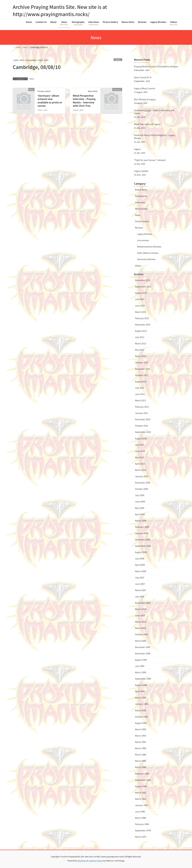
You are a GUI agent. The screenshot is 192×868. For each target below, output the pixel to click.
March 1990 (141, 748)
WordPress (82, 861)
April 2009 (140, 514)
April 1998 (140, 691)
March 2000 (141, 641)
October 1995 (142, 717)
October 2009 (142, 489)
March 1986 (141, 755)
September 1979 (143, 830)
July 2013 (140, 337)
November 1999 (143, 653)
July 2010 (140, 445)
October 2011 (142, 375)
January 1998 (142, 704)
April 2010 (140, 464)
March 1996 (141, 710)
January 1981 (142, 805)
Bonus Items (141, 190)
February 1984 (142, 774)
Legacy (137, 149)
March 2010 (141, 470)
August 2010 (141, 438)
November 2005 (143, 603)
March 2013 (141, 343)
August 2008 (141, 552)
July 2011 (140, 388)
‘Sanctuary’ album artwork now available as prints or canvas (50, 101)
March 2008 (141, 571)
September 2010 (143, 432)
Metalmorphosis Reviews (149, 247)
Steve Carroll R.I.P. (143, 77)
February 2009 (142, 527)
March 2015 (141, 312)
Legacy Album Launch (145, 88)
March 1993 (141, 736)
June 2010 (140, 451)
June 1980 (140, 812)
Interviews (140, 202)
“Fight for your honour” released (150, 160)
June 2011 (140, 394)
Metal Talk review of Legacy (147, 124)
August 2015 (141, 293)
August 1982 (141, 786)
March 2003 (141, 622)
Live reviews (143, 240)
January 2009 (142, 533)
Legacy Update (141, 171)
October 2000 (142, 634)
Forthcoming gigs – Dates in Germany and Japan (154, 112)
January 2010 (142, 476)
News (118, 60)
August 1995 (141, 723)
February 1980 (142, 824)
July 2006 (140, 596)
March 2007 (141, 590)
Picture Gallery (142, 221)
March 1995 (141, 729)
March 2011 (141, 400)
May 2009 (140, 508)
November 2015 (143, 280)
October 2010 (142, 426)
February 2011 (142, 407)
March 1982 (141, 793)
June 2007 (140, 584)
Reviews (139, 228)
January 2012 (142, 362)
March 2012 (141, 356)
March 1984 (141, 767)
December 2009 (143, 483)
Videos (138, 266)
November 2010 (143, 419)
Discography (141, 196)
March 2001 (141, 628)
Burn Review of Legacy (145, 99)
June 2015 (140, 306)
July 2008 (140, 558)
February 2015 (142, 318)
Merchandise (141, 209)
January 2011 (142, 413)
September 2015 (143, 287)
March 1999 (141, 672)
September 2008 (143, 546)
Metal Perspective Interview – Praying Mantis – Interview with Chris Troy (84, 101)
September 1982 (143, 780)
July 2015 (140, 299)
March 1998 (141, 698)
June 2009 (140, 502)
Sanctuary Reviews (146, 259)
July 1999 (140, 666)
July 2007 (140, 578)
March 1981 (141, 799)
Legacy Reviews (145, 234)
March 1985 (141, 761)
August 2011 (141, 381)
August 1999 (141, 660)
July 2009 (140, 495)
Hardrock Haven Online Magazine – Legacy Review (155, 137)
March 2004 (141, 609)
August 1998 (141, 685)
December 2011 (143, 369)
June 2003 (140, 615)
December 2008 (143, 540)
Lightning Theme (96, 861)
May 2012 (140, 350)
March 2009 (141, 521)
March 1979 (141, 837)
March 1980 (141, 818)
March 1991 (141, 742)
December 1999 (143, 647)
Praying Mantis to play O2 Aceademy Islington (156, 66)
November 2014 (143, 325)
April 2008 (140, 565)
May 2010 (140, 457)
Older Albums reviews (148, 253)
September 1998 (143, 679)
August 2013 (141, 331)
